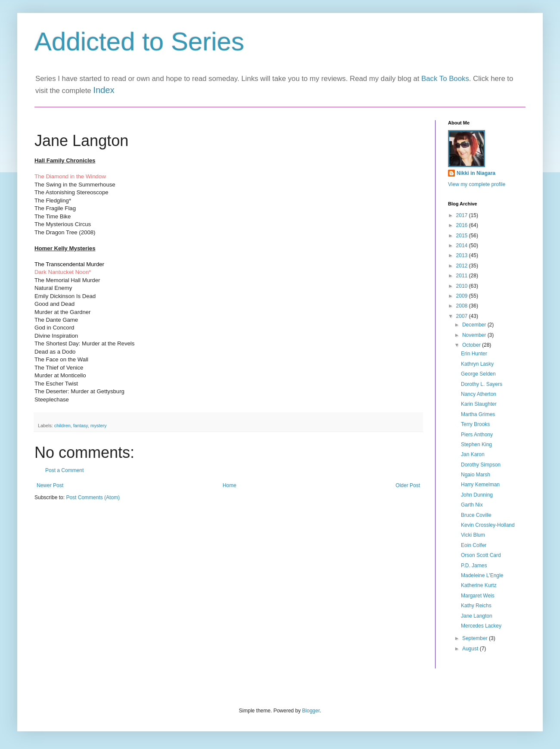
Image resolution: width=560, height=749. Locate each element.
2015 (463, 236)
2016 (463, 225)
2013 (463, 255)
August (471, 649)
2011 (463, 276)
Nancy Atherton (479, 394)
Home (230, 485)
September (476, 638)
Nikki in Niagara (476, 173)
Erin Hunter (474, 354)
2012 (463, 266)
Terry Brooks (475, 424)
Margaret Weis (478, 596)
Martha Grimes (478, 414)
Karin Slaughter (479, 404)
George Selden (478, 374)
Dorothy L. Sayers (482, 384)
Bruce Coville (476, 515)
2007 (463, 316)
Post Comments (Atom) (93, 497)
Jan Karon (473, 454)
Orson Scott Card (481, 555)
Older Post (408, 485)
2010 (463, 286)
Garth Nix (472, 505)
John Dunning (477, 495)
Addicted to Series (139, 42)
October (472, 345)
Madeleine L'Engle (482, 575)
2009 (463, 296)
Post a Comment (64, 470)
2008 (463, 306)
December (475, 325)
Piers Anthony (477, 435)
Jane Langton (477, 616)
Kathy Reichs (476, 606)
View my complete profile (477, 184)
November (475, 335)
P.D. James (474, 566)
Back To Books (445, 79)
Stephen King (476, 444)
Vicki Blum (473, 535)
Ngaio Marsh (476, 475)
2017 (463, 215)
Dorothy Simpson (481, 465)
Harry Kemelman (480, 485)
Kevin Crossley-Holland (488, 525)
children (62, 426)
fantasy (81, 426)
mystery (99, 426)
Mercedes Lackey (481, 626)
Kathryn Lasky (477, 364)
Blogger (311, 711)
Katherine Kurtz (479, 585)
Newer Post (50, 485)
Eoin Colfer (474, 545)
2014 (463, 246)
